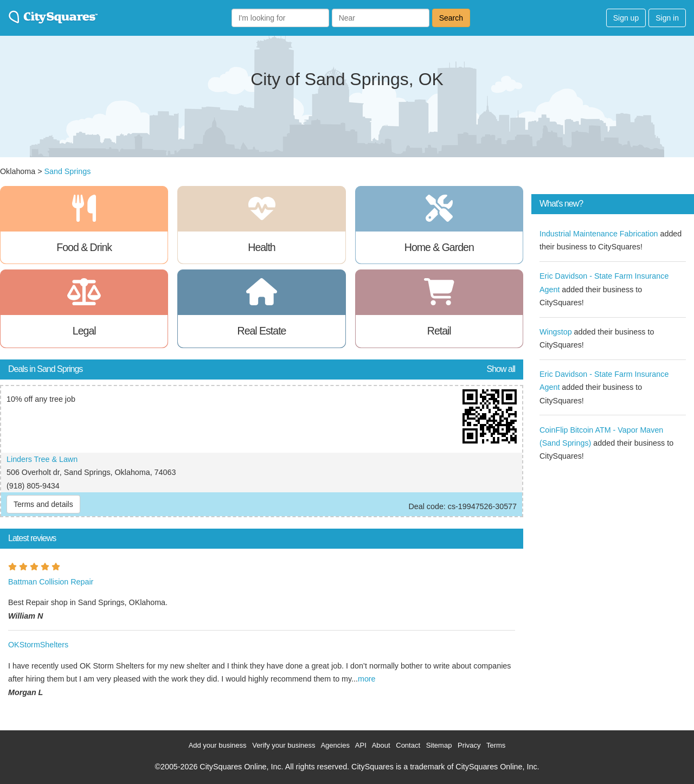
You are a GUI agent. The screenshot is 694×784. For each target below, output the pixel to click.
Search (451, 18)
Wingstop (556, 332)
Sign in (667, 18)
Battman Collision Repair (51, 582)
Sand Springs (67, 171)
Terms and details (43, 504)
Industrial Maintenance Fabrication (599, 234)
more (367, 679)
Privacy (469, 745)
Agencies (335, 745)
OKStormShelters (38, 645)
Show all (501, 369)
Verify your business (284, 745)
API (361, 745)
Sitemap (439, 745)
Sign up (626, 18)
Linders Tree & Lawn (42, 459)
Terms (496, 745)
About (381, 745)
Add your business (218, 745)
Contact (408, 745)
